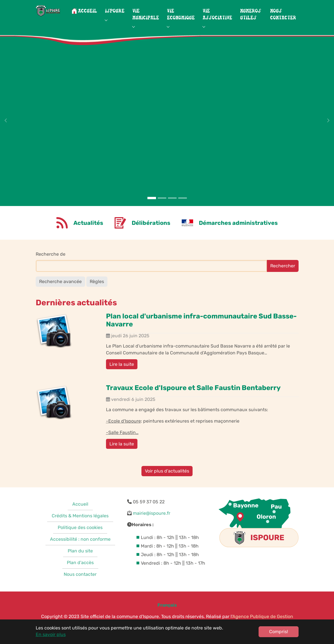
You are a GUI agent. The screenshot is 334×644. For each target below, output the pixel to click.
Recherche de (51, 261)
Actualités (88, 230)
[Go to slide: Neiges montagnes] (162, 205)
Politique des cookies (80, 535)
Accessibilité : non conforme (80, 546)
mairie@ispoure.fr (152, 520)
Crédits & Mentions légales (80, 523)
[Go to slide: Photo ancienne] (183, 205)
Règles (97, 288)
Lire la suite (122, 371)
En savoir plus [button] (51, 634)
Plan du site (80, 558)
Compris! (279, 632)
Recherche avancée (60, 288)
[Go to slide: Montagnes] (152, 205)
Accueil (80, 511)
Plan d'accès (80, 570)
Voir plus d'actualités (167, 478)
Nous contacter (80, 581)
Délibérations (151, 230)
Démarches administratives (238, 230)
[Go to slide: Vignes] (172, 205)
